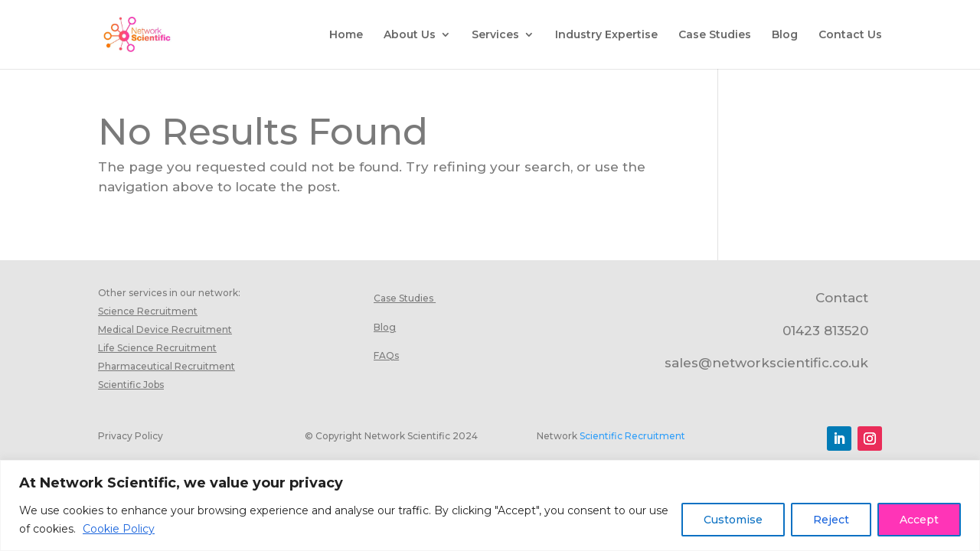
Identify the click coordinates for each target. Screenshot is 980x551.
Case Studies (715, 35)
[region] (490, 505)
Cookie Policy (119, 529)
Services (495, 35)
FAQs (386, 355)
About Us (410, 35)
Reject (831, 520)
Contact (842, 298)
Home (346, 35)
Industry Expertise (606, 35)
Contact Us (850, 35)
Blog (785, 35)
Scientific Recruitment (632, 436)
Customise (733, 520)
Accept (919, 520)
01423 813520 (825, 331)
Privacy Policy (131, 436)
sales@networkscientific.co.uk (766, 363)
